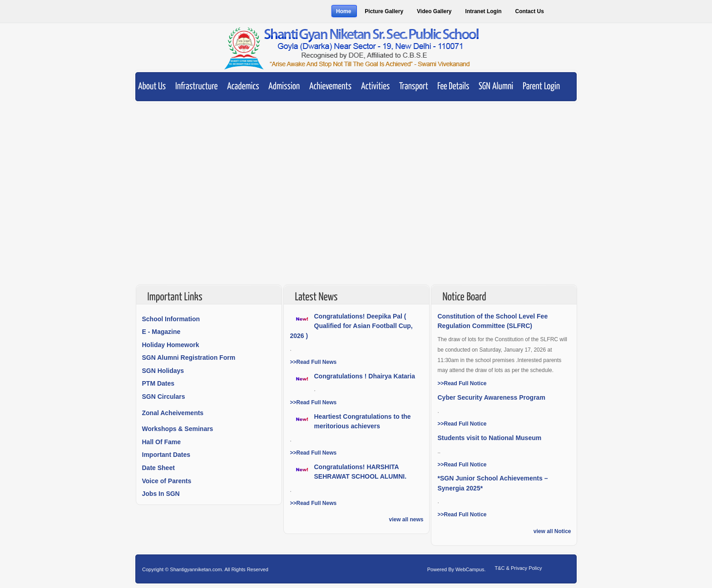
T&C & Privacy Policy (519, 568)
